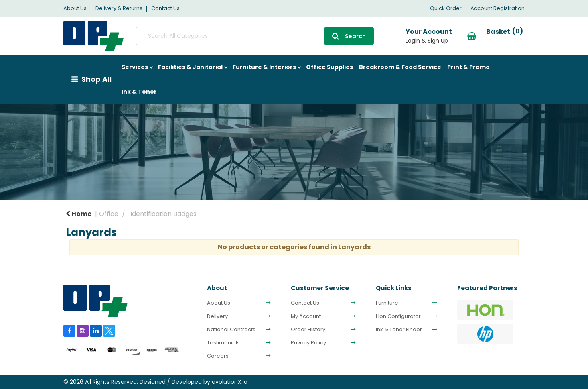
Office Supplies (329, 67)
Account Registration (498, 8)
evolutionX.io (230, 382)
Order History (308, 330)
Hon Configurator (398, 316)
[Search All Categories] (231, 36)
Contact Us (165, 8)
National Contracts (231, 330)
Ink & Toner (139, 92)
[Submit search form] (302, 36)
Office (109, 214)
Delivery (217, 316)
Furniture (387, 303)
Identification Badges (163, 214)
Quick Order (446, 8)
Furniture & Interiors (264, 67)
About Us (75, 8)
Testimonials (223, 343)
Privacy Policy (308, 343)
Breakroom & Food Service (400, 67)
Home (79, 214)
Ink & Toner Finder (399, 330)
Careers (218, 356)
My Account (306, 316)
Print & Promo (468, 67)
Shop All (96, 79)
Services (135, 67)
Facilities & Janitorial (190, 67)
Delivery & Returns (119, 8)
